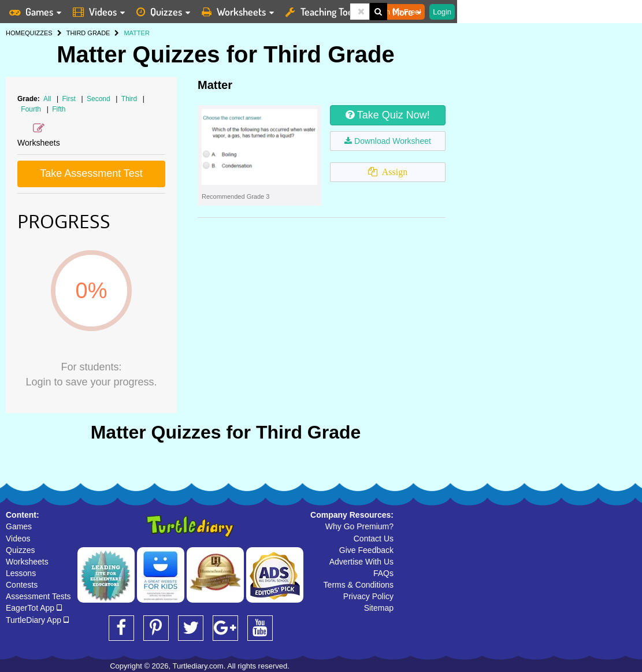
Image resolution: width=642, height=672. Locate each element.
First (70, 99)
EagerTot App (34, 608)
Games (19, 526)
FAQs (383, 573)
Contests (22, 585)
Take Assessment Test (91, 173)
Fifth (59, 109)
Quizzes (21, 550)
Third (130, 99)
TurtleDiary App (37, 620)
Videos (18, 539)
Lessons (21, 573)
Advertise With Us (361, 562)
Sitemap (379, 608)
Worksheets (27, 562)
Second (99, 99)
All (47, 99)
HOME (15, 33)
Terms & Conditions (359, 585)
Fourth (32, 109)
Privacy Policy (368, 596)
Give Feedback (366, 550)
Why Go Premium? (359, 526)
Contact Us (374, 539)
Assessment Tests (38, 596)
